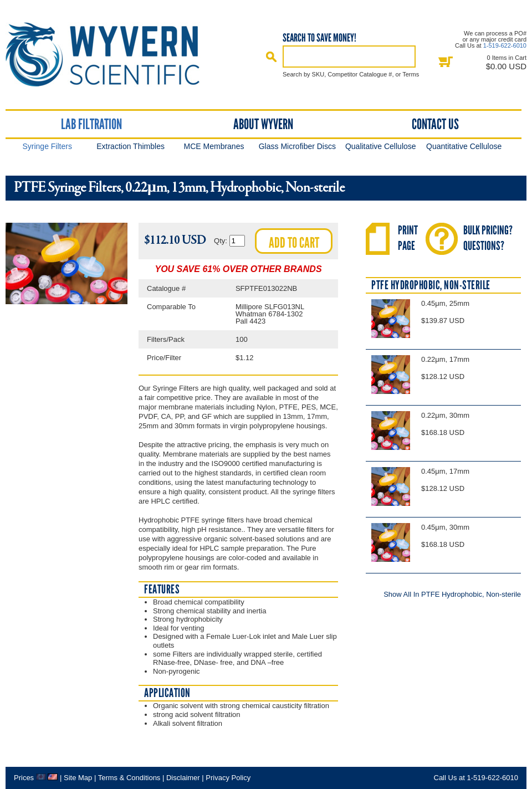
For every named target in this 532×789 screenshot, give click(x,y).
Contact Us (435, 124)
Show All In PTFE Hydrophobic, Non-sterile (452, 594)
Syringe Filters (47, 146)
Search (272, 57)
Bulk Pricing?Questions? (488, 238)
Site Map (78, 778)
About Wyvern (263, 124)
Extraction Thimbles (131, 146)
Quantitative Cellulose (464, 146)
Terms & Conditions (129, 778)
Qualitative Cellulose (381, 146)
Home (112, 55)
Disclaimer (183, 778)
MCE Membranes (214, 146)
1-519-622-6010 (505, 45)
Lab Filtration (91, 124)
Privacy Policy (228, 778)
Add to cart (294, 243)
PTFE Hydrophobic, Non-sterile (431, 285)
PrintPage (408, 238)
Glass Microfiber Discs (297, 146)
